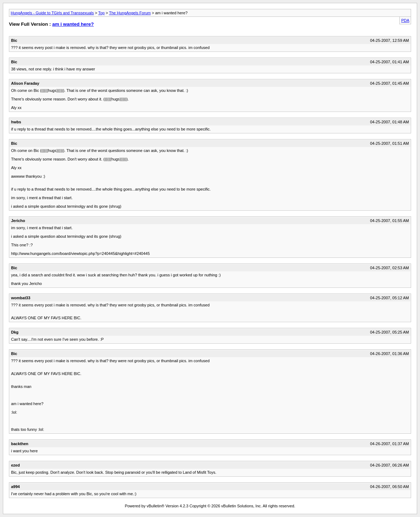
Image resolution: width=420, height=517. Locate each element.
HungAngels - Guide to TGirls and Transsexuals (52, 13)
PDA (405, 20)
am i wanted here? (73, 24)
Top (101, 13)
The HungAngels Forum (130, 13)
